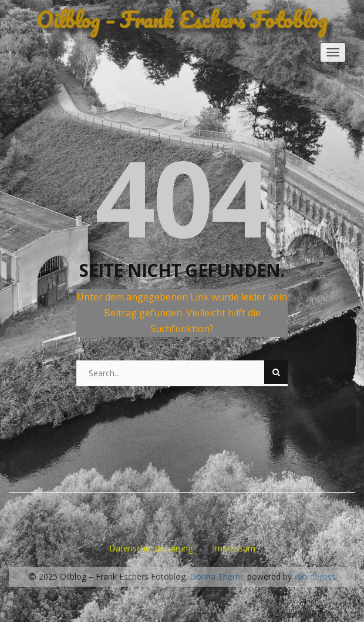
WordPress (315, 576)
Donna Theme (218, 576)
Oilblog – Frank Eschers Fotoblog (182, 20)
